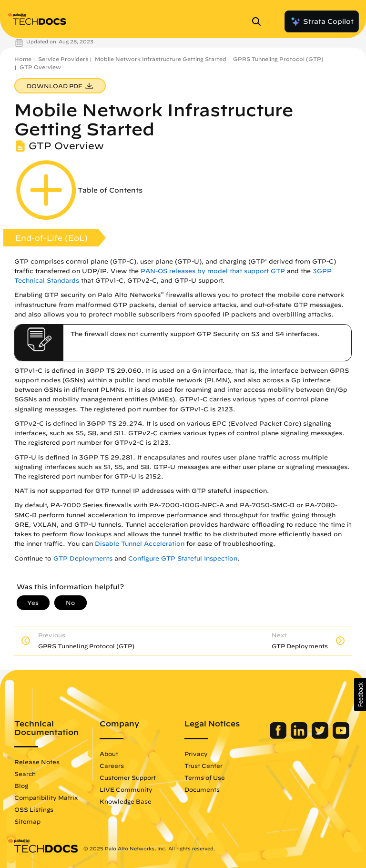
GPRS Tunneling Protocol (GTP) (278, 59)
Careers (112, 766)
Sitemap (27, 821)
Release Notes (37, 762)
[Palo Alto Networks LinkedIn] (300, 736)
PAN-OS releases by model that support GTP (213, 271)
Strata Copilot (322, 21)
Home (23, 59)
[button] (360, 694)
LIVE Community (126, 789)
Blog (21, 786)
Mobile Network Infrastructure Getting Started (161, 59)
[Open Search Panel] (259, 21)
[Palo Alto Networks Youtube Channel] (341, 736)
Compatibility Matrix (46, 797)
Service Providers (63, 59)
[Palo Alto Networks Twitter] (321, 736)
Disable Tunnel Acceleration (140, 544)
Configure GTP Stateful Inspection (183, 558)
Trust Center (203, 766)
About (109, 754)
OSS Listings (34, 809)
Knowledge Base (126, 801)
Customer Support (128, 777)
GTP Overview (40, 67)
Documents (202, 789)
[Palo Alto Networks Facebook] (279, 736)
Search (25, 774)
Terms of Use (205, 777)
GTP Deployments (83, 558)
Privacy (196, 754)
